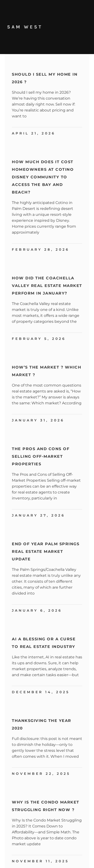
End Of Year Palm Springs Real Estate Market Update (46, 552)
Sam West (25, 27)
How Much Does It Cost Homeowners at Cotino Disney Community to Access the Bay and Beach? (43, 177)
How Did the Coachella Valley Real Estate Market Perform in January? (47, 286)
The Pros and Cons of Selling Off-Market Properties (41, 456)
